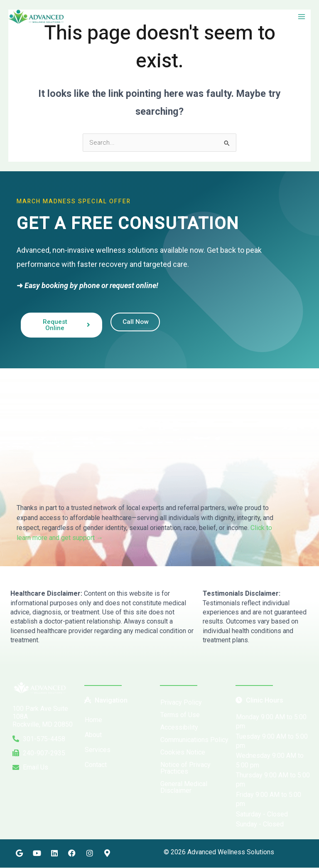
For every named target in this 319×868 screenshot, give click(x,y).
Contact (96, 765)
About (93, 735)
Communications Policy (194, 740)
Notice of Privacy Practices (185, 768)
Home (93, 720)
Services (102, 750)
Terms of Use (180, 715)
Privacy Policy (181, 702)
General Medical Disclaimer (184, 787)
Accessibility (179, 727)
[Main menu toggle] (302, 17)
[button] (122, 750)
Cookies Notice (183, 752)
